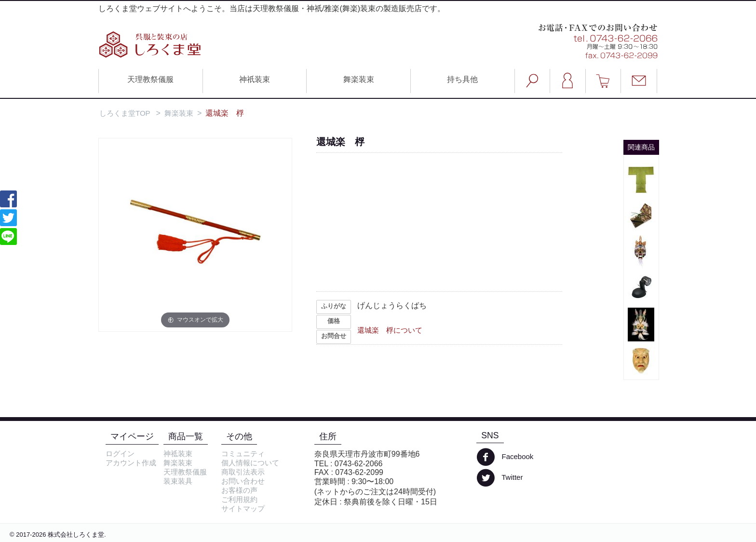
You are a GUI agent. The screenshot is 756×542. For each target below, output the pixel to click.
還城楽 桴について (390, 330)
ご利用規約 (239, 499)
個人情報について (250, 463)
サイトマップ (243, 508)
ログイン (120, 454)
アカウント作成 (131, 463)
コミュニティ (243, 454)
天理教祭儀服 (150, 79)
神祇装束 (255, 79)
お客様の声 (239, 490)
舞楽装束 (359, 79)
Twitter (499, 478)
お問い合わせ (243, 481)
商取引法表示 (243, 472)
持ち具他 (462, 79)
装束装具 (178, 481)
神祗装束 (178, 454)
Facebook (505, 457)
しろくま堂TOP (125, 113)
